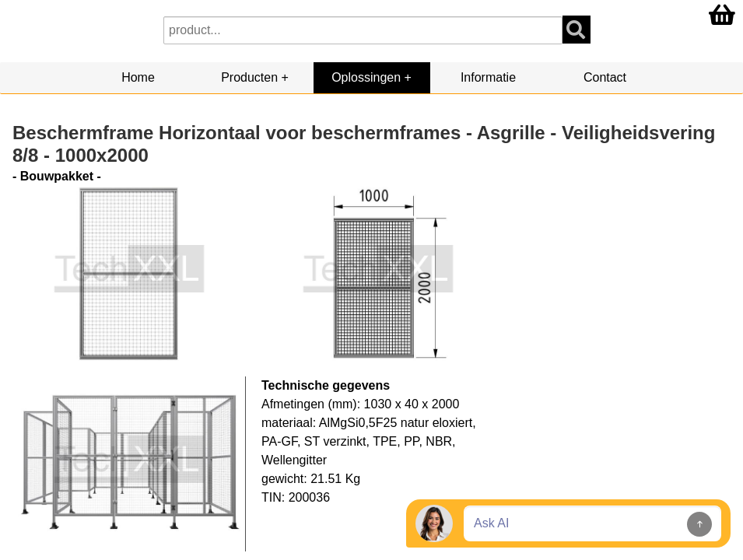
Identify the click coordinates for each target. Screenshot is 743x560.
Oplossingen (366, 77)
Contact (605, 77)
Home (138, 77)
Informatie (488, 77)
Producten (249, 77)
